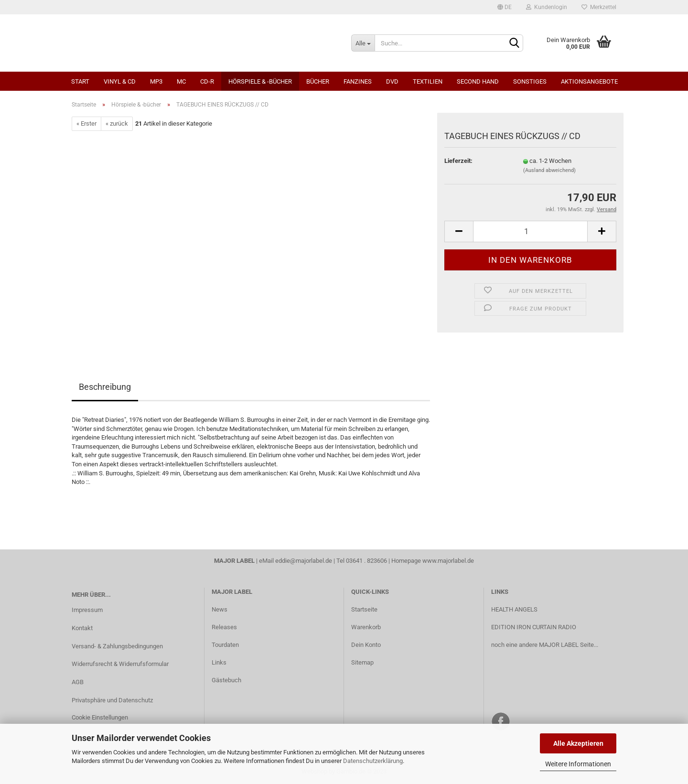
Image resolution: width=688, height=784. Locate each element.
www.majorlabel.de (448, 561)
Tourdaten (225, 645)
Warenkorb (366, 627)
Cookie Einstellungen (100, 717)
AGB (78, 682)
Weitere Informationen (578, 764)
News (220, 609)
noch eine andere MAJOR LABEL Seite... (545, 645)
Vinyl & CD (120, 81)
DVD (392, 81)
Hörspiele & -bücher (260, 81)
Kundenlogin (547, 7)
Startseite (364, 609)
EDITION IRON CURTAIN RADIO (534, 627)
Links (219, 662)
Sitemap (362, 662)
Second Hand (478, 81)
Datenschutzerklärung (373, 761)
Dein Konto (366, 645)
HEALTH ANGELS (514, 609)
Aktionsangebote (589, 81)
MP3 (156, 81)
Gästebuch (226, 680)
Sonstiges (530, 81)
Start (80, 81)
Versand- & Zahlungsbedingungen (117, 646)
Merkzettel (599, 7)
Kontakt (82, 628)
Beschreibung (105, 387)
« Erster (86, 124)
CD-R (207, 81)
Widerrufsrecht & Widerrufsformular (120, 664)
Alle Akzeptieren (578, 743)
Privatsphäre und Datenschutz (112, 700)
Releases (224, 627)
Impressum (87, 610)
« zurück (117, 124)
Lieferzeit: (458, 161)
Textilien (428, 81)
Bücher (318, 81)
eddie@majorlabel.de (304, 561)
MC (181, 81)
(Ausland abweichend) (549, 170)
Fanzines (358, 81)
